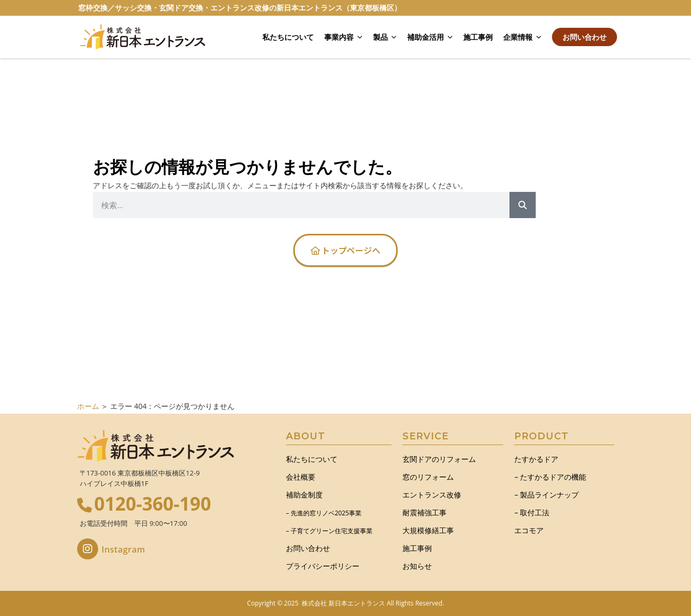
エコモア (529, 530)
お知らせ (417, 566)
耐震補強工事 (424, 512)
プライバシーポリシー (323, 566)
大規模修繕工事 (428, 530)
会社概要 (301, 477)
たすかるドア (536, 459)
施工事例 (478, 37)
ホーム (88, 406)
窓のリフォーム (428, 477)
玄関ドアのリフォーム (439, 459)
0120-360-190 (153, 504)
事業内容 (343, 37)
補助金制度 (304, 495)
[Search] (523, 205)
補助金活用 (430, 37)
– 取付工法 (532, 512)
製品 (385, 37)
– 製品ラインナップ (546, 495)
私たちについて (288, 37)
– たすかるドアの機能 (550, 477)
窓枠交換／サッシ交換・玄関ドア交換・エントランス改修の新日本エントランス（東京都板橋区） (240, 8)
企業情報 (522, 37)
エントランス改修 (432, 495)
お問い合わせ (584, 37)
